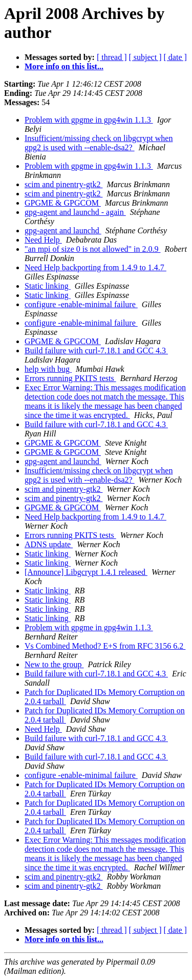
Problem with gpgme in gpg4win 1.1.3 (89, 120)
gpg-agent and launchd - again (75, 212)
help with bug (48, 369)
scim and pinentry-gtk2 (63, 184)
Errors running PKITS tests (70, 378)
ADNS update (49, 544)
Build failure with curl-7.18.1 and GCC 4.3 (96, 351)
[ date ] (175, 57)
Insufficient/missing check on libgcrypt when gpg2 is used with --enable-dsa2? (99, 143)
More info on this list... (64, 66)
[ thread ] (112, 57)
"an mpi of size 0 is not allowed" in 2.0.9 (92, 249)
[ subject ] (145, 57)
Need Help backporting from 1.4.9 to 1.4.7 (95, 267)
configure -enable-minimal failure (81, 304)
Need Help (43, 240)
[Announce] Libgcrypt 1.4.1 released (86, 572)
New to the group (54, 664)
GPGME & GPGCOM (63, 203)
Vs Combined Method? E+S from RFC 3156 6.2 (105, 646)
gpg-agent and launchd (63, 231)
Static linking (48, 286)
